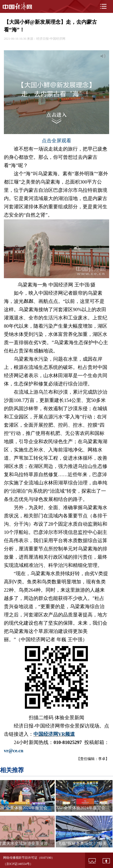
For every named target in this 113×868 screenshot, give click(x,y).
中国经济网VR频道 (54, 734)
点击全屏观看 (56, 141)
